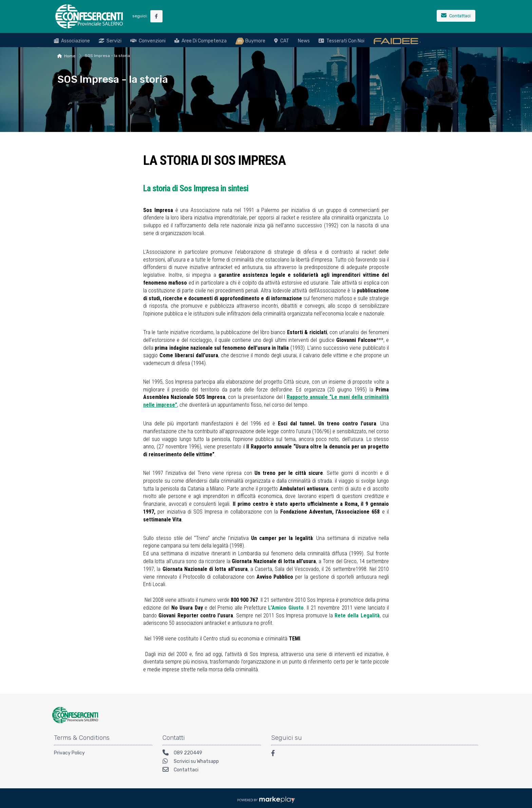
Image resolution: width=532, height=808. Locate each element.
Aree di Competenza (201, 41)
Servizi (110, 41)
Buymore (250, 41)
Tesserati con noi (341, 41)
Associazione (72, 41)
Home (70, 56)
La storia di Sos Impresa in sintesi (196, 188)
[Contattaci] (456, 16)
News (304, 41)
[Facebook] (276, 754)
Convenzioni (148, 41)
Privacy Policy (69, 753)
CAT (282, 41)
